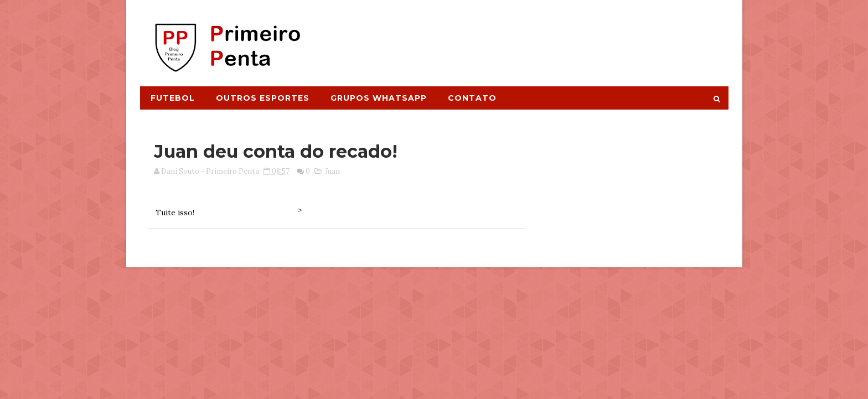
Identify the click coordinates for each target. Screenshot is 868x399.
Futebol (173, 98)
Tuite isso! (175, 213)
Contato (472, 98)
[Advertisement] (526, 37)
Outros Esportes (263, 98)
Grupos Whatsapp (379, 98)
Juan (332, 171)
